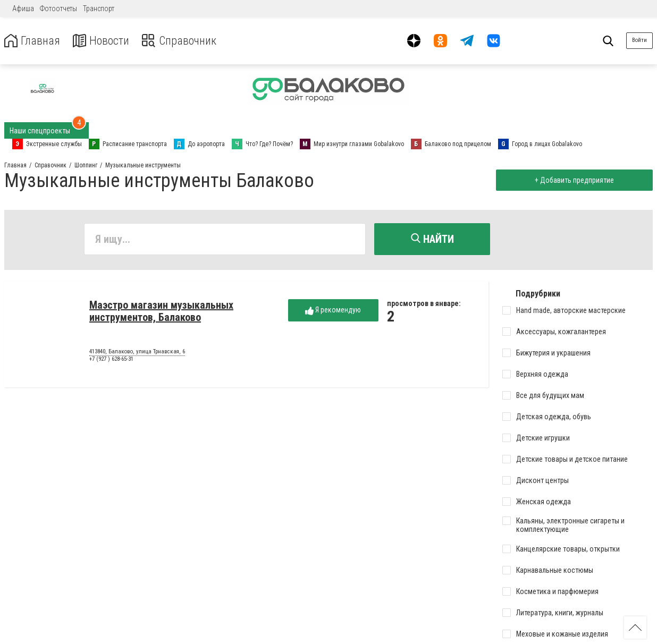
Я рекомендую (333, 312)
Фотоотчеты (58, 9)
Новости (106, 41)
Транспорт (99, 9)
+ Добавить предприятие (573, 180)
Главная (33, 41)
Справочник (188, 41)
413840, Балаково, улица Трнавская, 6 (137, 353)
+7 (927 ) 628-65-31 (111, 361)
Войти (639, 40)
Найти (432, 239)
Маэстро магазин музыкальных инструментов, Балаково (161, 313)
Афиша (23, 9)
